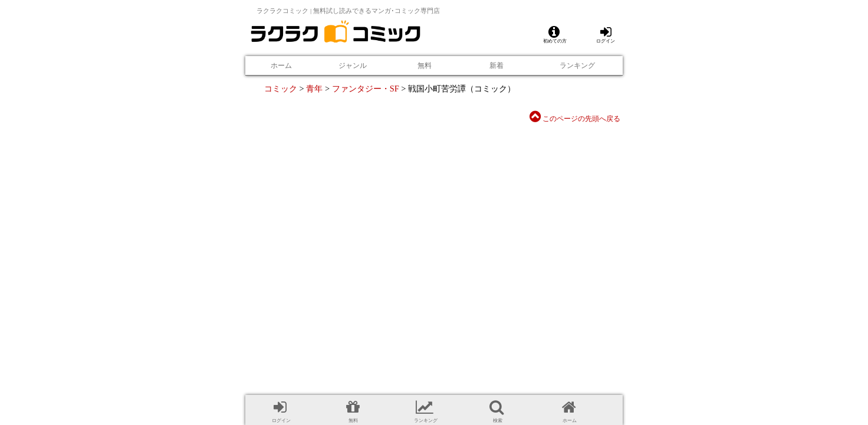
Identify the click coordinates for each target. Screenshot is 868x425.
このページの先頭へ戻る (575, 119)
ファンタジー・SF (366, 89)
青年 (314, 89)
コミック (281, 89)
